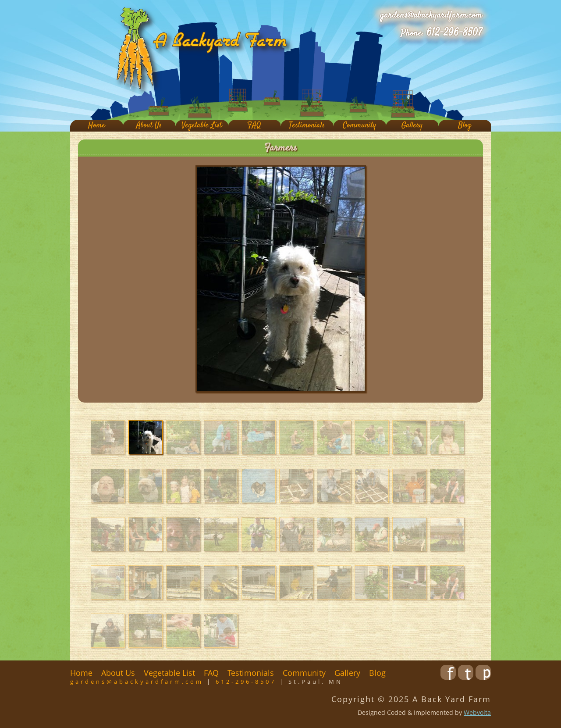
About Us (149, 126)
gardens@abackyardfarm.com (431, 15)
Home (97, 126)
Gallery (412, 126)
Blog (465, 126)
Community (359, 126)
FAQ (254, 126)
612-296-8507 (454, 33)
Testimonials (307, 126)
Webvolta (477, 712)
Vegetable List (202, 126)
